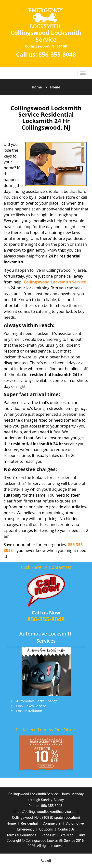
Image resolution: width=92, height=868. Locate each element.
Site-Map (67, 835)
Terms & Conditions (21, 835)
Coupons (46, 829)
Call (46, 861)
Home (37, 87)
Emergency (26, 829)
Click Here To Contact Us (46, 567)
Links (82, 835)
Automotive (75, 823)
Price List (49, 835)
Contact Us (66, 829)
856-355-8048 (57, 54)
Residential (29, 823)
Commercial (52, 823)
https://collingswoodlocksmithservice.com (46, 812)
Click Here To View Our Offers (46, 730)
